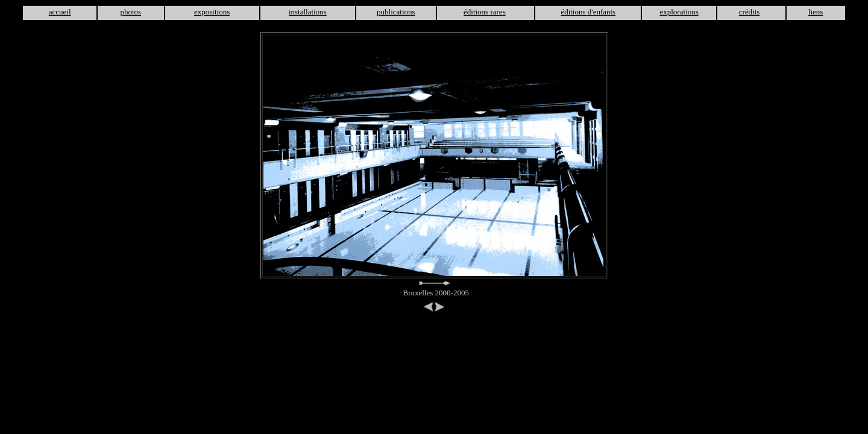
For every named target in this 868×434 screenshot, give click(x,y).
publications (396, 12)
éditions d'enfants (588, 12)
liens (816, 12)
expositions (212, 12)
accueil (60, 12)
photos (131, 12)
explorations (679, 12)
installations (308, 12)
